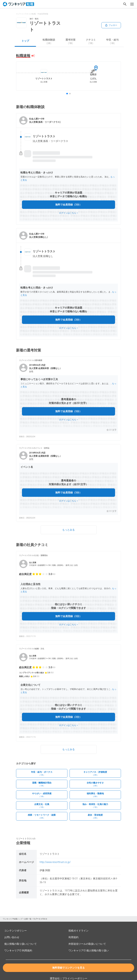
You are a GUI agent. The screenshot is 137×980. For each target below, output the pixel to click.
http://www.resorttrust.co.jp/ (55, 862)
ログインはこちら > (68, 213)
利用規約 (73, 937)
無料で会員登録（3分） (68, 205)
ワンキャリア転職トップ (13, 919)
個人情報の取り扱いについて (21, 944)
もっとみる (68, 530)
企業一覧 (28, 919)
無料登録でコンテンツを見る (68, 968)
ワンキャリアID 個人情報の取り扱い (89, 950)
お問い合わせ (12, 937)
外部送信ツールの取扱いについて (87, 944)
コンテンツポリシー (16, 931)
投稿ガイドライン (78, 931)
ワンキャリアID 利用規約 (18, 950)
